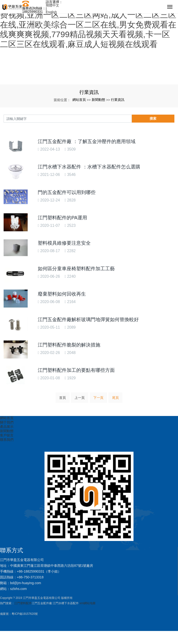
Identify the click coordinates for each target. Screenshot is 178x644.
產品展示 (7, 427)
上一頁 (80, 398)
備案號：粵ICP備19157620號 (19, 614)
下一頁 (98, 398)
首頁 (63, 398)
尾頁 (115, 398)
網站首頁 (79, 100)
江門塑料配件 (23, 603)
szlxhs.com (18, 589)
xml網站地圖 (88, 603)
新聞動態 (98, 100)
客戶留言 (7, 435)
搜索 (153, 118)
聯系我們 (7, 440)
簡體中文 (52, 5)
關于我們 (7, 422)
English (51, 12)
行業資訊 (118, 100)
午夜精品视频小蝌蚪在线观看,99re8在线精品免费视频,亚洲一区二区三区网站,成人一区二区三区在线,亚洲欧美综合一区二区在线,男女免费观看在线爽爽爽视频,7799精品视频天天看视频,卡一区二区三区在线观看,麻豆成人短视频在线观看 (88, 24)
